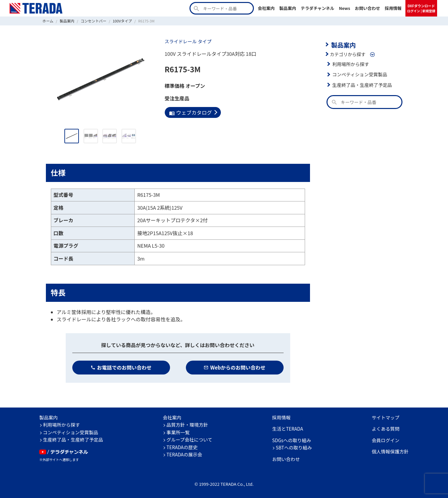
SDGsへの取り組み (292, 440)
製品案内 (288, 8)
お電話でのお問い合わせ (121, 367)
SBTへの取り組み (294, 447)
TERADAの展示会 (184, 454)
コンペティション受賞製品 (359, 74)
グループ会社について (189, 440)
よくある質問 (386, 429)
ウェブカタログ (190, 112)
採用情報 (393, 8)
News (345, 8)
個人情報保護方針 (390, 451)
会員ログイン (386, 440)
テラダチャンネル (318, 8)
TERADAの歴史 (182, 447)
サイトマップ (386, 417)
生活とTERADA (288, 429)
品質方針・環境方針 (187, 425)
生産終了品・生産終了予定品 (362, 84)
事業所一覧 (178, 432)
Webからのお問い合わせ (235, 367)
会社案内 (266, 8)
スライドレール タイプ (188, 41)
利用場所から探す (350, 63)
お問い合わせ (368, 8)
